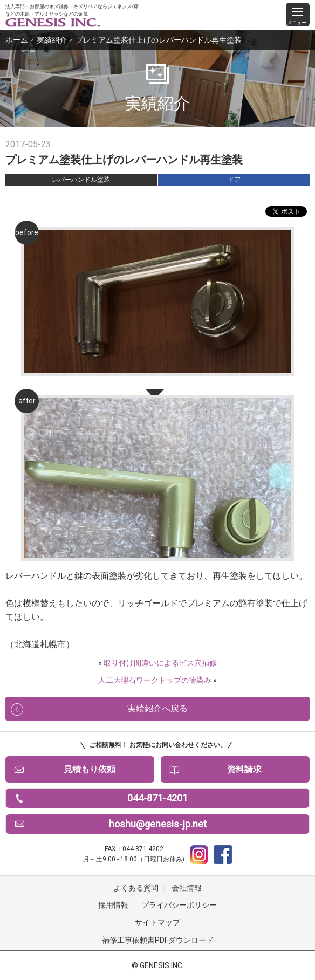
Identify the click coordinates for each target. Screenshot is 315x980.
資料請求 (244, 769)
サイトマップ (157, 922)
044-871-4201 (157, 798)
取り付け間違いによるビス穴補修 (160, 663)
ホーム (17, 40)
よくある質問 (136, 888)
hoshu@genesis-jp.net (158, 824)
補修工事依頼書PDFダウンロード (158, 940)
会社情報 (187, 888)
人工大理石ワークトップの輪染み (155, 680)
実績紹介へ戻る (157, 708)
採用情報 (113, 905)
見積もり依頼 (90, 769)
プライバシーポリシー (179, 905)
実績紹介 (52, 40)
